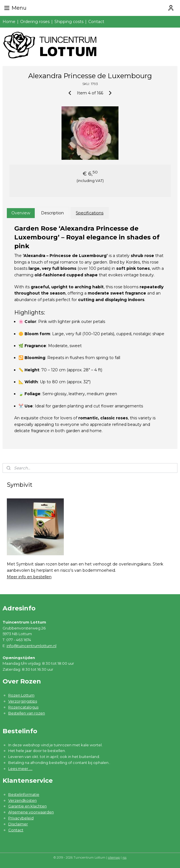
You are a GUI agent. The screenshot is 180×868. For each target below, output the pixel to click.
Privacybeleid (21, 818)
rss (124, 857)
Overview (21, 213)
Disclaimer (18, 824)
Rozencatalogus (23, 707)
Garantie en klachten (27, 806)
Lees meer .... (20, 768)
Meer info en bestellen (29, 577)
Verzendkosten (22, 800)
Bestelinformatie (24, 794)
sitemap (114, 857)
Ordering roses (35, 22)
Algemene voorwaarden (31, 812)
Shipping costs (69, 22)
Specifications (90, 213)
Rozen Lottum (21, 695)
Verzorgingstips (23, 701)
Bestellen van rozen (27, 713)
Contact (96, 22)
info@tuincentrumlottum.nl (31, 646)
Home (9, 22)
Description (52, 213)
